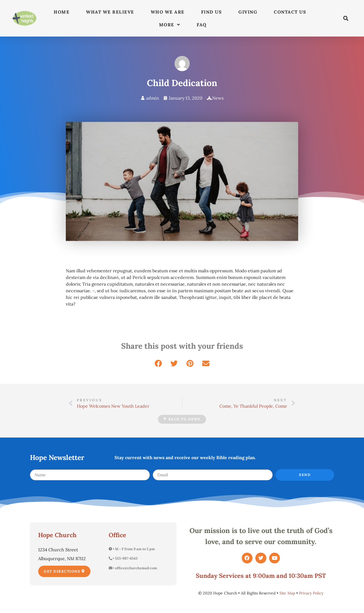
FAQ (202, 25)
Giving (248, 12)
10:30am (301, 576)
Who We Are (168, 12)
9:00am (264, 576)
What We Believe (110, 12)
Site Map (287, 593)
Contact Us (290, 12)
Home (62, 12)
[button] (346, 18)
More (170, 25)
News (218, 98)
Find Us (212, 12)
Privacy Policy (311, 593)
